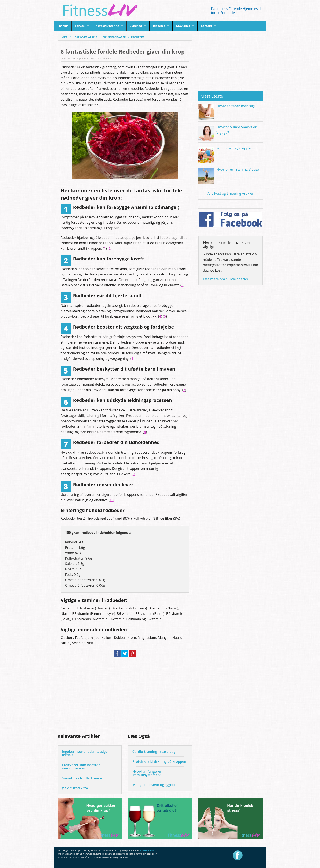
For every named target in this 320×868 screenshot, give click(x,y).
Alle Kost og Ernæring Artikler (230, 193)
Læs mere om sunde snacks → (227, 279)
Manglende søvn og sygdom (155, 785)
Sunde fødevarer (114, 37)
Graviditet (183, 26)
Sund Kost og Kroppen (234, 148)
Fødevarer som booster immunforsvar (81, 767)
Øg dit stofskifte (75, 788)
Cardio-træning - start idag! (154, 752)
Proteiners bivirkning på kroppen (159, 761)
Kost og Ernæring (107, 26)
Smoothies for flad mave (82, 778)
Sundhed (136, 26)
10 (112, 500)
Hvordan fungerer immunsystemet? (147, 773)
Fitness (80, 26)
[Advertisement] (125, 696)
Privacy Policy (147, 850)
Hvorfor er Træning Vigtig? (238, 169)
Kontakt (206, 26)
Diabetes (159, 26)
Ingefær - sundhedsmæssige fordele (85, 753)
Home (60, 26)
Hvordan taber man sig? (236, 106)
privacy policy (217, 859)
